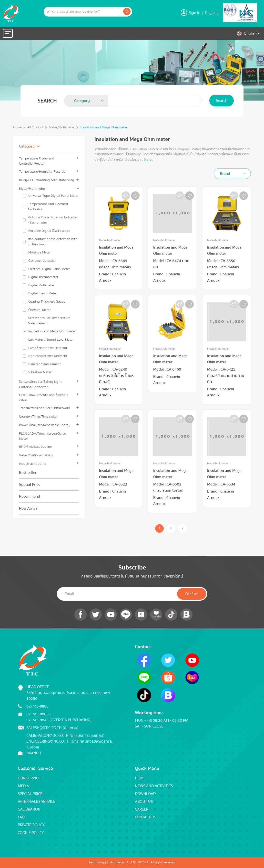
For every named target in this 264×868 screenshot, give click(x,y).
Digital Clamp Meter (43, 293)
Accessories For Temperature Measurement (49, 321)
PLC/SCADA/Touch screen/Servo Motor (43, 436)
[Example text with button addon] (83, 12)
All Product (35, 127)
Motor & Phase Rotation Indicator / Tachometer (52, 220)
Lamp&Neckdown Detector (48, 348)
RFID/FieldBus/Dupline (35, 447)
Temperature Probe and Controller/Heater (37, 161)
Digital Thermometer (43, 277)
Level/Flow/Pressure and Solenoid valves (44, 397)
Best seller (28, 473)
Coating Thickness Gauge (47, 302)
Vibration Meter (40, 372)
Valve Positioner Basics (36, 455)
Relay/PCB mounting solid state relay (47, 180)
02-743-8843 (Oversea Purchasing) (59, 720)
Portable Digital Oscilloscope (49, 231)
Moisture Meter (40, 252)
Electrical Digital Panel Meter (49, 269)
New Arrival (29, 508)
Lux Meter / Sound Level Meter (51, 340)
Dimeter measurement (45, 364)
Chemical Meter (40, 310)
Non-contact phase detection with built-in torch (52, 242)
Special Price (30, 485)
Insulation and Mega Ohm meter (104, 127)
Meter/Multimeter (62, 127)
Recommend (30, 496)
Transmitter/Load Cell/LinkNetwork (45, 408)
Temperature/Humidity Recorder (43, 172)
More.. (148, 160)
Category (27, 146)
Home (17, 127)
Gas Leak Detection (42, 261)
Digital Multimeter (41, 285)
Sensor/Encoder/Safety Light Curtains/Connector (40, 384)
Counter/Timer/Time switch (39, 416)
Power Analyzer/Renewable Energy (45, 425)
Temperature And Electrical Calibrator (48, 207)
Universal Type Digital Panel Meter (53, 196)
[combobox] (86, 101)
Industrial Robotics (33, 464)
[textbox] (83, 101)
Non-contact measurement (48, 356)
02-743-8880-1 (39, 714)
